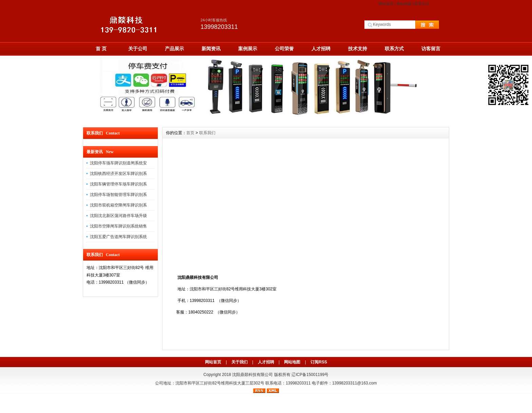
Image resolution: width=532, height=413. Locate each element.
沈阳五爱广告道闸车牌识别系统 (118, 237)
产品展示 (174, 49)
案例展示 (248, 49)
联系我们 (207, 133)
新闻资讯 (211, 49)
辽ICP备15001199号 (310, 375)
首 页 (101, 49)
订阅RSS (319, 362)
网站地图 (404, 4)
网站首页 (386, 4)
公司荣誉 (284, 49)
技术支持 (358, 49)
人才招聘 (321, 49)
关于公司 (138, 49)
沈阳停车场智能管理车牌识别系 (118, 195)
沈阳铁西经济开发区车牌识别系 (118, 174)
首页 (190, 133)
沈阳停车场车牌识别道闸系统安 (118, 163)
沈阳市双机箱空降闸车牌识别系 (118, 205)
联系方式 (422, 4)
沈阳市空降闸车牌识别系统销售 (118, 226)
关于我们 (240, 362)
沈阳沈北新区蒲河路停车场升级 (118, 216)
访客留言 (431, 49)
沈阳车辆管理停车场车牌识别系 (118, 184)
